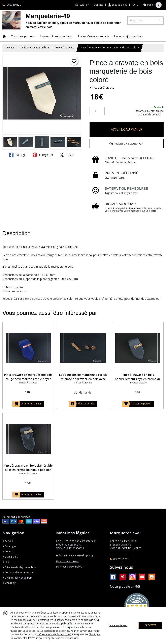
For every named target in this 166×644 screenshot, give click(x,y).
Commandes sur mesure (18, 572)
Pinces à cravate (65, 48)
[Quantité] (97, 111)
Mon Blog (9, 583)
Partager (18, 155)
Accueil (10, 48)
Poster (67, 155)
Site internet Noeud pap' (17, 578)
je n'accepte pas (118, 625)
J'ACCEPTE (150, 625)
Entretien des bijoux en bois (19, 567)
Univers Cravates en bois (35, 48)
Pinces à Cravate (102, 87)
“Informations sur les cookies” (54, 634)
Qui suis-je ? (10, 557)
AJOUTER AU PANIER (127, 129)
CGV (6, 562)
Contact (98, 5)
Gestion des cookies (68, 561)
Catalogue (9, 546)
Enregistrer (43, 155)
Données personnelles (69, 567)
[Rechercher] (161, 20)
